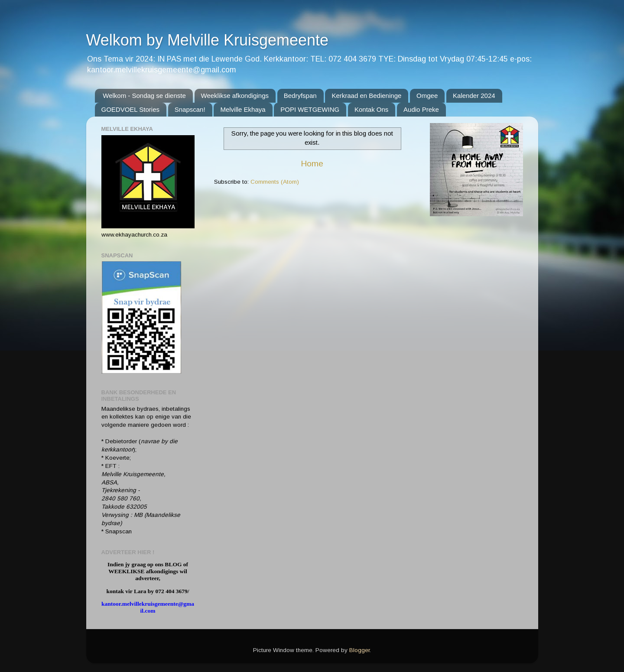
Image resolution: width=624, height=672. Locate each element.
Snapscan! (190, 109)
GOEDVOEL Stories (131, 109)
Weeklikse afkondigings (235, 96)
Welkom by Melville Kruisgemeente (208, 40)
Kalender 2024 (474, 96)
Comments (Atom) (275, 182)
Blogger (359, 650)
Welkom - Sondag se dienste (144, 96)
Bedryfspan (300, 96)
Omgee (427, 96)
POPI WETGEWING (310, 109)
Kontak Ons (371, 109)
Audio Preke (421, 109)
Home (312, 164)
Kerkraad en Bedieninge (366, 96)
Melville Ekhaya (243, 109)
